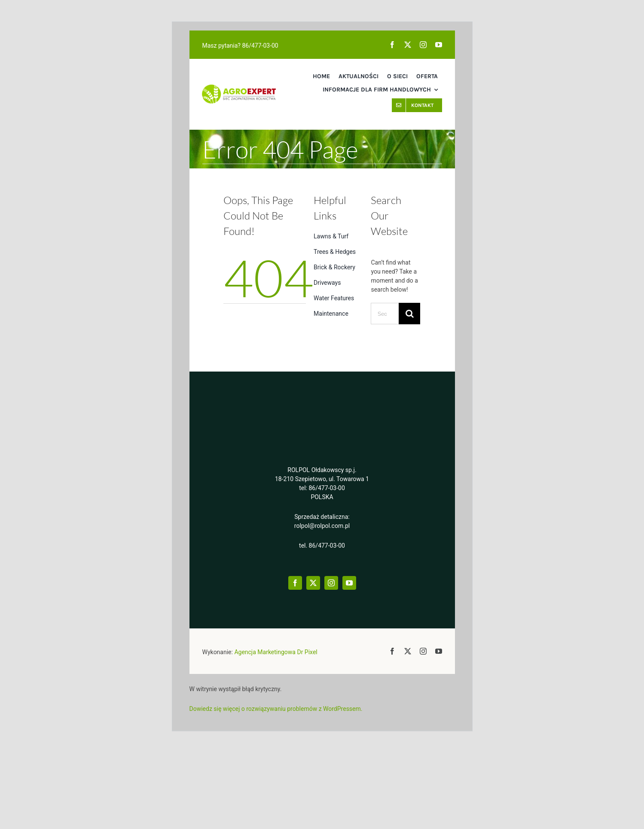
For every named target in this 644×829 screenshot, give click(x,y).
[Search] (409, 314)
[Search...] (385, 314)
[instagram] (423, 45)
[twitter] (408, 45)
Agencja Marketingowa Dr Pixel (276, 652)
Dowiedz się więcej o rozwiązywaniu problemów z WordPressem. (276, 709)
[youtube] (439, 45)
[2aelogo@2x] (239, 89)
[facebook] (392, 45)
